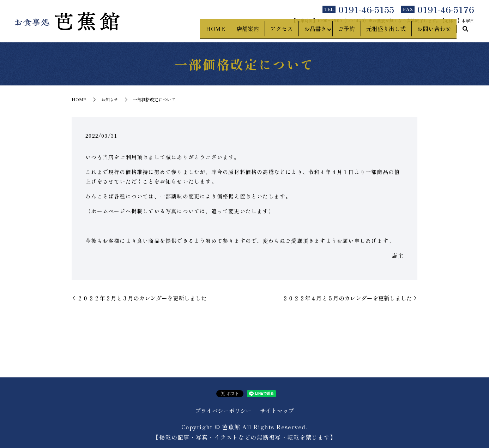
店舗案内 (245, 32)
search (465, 32)
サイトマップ (277, 411)
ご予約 (346, 32)
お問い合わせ (434, 32)
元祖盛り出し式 (386, 32)
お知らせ (110, 99)
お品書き (313, 32)
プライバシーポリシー (223, 411)
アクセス (279, 32)
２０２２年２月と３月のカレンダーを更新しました (142, 298)
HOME (213, 32)
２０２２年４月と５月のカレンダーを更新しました (347, 298)
